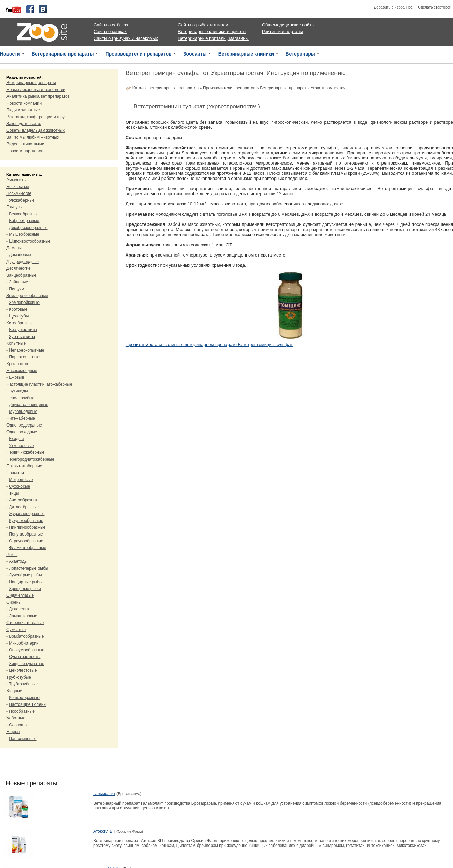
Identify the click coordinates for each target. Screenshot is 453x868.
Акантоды (18, 561)
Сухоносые (19, 486)
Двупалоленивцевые (28, 405)
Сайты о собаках (111, 25)
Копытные (16, 343)
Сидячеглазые (20, 595)
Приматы (15, 473)
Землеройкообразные (27, 296)
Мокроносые (21, 480)
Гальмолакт (104, 794)
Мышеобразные (24, 234)
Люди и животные (23, 110)
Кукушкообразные (26, 521)
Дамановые (20, 255)
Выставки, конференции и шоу (36, 117)
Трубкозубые (19, 677)
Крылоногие (18, 364)
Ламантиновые (23, 616)
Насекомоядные (22, 371)
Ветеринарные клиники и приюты (212, 32)
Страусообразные (26, 541)
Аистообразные (24, 500)
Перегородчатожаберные (30, 459)
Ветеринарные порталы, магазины (213, 38)
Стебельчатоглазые (25, 623)
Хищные (14, 691)
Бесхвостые (18, 187)
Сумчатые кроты (25, 657)
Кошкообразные (24, 698)
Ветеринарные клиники (246, 54)
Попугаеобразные (26, 534)
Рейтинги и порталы (283, 32)
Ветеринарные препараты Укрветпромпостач (303, 88)
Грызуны (15, 207)
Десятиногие (19, 268)
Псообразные (22, 711)
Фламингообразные (27, 548)
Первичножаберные (25, 452)
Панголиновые (23, 739)
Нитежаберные (21, 418)
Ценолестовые (23, 670)
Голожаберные (21, 200)
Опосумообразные (26, 650)
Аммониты (17, 180)
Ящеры (13, 732)
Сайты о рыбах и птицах (203, 25)
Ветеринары (300, 54)
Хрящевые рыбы (25, 589)
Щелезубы (19, 316)
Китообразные (20, 323)
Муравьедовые (23, 412)
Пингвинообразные (27, 527)
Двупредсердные (23, 262)
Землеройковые (24, 303)
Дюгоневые (20, 609)
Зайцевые (18, 282)
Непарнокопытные (26, 350)
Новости (10, 54)
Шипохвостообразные (30, 241)
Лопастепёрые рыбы (28, 568)
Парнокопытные (24, 357)
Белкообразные (24, 214)
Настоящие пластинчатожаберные (39, 384)
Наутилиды (17, 391)
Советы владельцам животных (36, 130)
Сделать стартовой (435, 7)
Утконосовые (21, 446)
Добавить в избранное (394, 7)
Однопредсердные (24, 425)
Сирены (14, 602)
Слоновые (19, 725)
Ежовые (16, 377)
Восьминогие (19, 193)
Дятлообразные (24, 507)
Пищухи (16, 289)
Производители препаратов (138, 54)
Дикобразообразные (28, 228)
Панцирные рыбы (26, 582)
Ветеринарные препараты (63, 54)
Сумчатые (16, 630)
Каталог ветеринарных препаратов (166, 88)
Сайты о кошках (110, 32)
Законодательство (24, 124)
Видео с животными (25, 144)
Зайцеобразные (21, 275)
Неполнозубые (20, 398)
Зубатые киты (22, 337)
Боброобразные (24, 221)
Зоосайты (195, 54)
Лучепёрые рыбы (25, 575)
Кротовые (18, 309)
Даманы (14, 248)
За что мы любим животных (33, 137)
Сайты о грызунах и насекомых (126, 38)
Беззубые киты (23, 330)
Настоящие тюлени (27, 704)
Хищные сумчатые (26, 664)
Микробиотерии (24, 643)
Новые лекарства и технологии (36, 90)
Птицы (13, 493)
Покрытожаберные (24, 466)
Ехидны (16, 439)
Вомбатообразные (26, 636)
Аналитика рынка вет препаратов (38, 96)
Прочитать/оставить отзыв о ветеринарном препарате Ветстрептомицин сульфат (209, 345)
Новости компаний (24, 103)
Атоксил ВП (104, 831)
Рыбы (12, 555)
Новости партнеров (25, 151)
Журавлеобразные (27, 514)
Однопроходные (22, 432)
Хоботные (16, 718)
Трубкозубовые (23, 684)
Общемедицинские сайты (288, 25)
